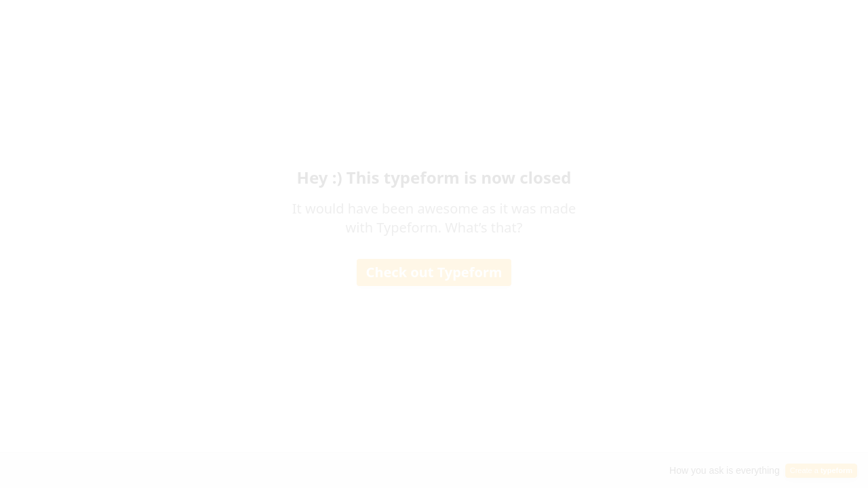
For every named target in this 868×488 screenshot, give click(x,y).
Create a (821, 470)
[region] (133, 436)
